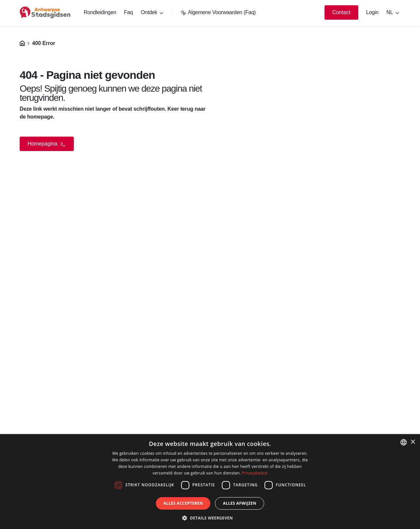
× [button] (413, 442)
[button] (210, 518)
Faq (128, 12)
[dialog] (210, 482)
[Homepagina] (22, 43)
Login (372, 12)
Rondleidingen (100, 12)
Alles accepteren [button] (183, 503)
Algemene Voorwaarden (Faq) (218, 12)
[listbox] (404, 442)
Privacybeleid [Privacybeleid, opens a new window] (255, 473)
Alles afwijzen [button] (240, 503)
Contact (341, 12)
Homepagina (47, 144)
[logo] (45, 12)
